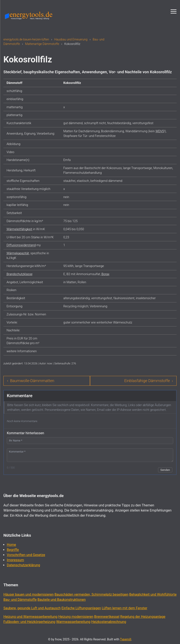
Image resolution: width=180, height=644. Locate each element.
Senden (165, 470)
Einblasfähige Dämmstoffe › (149, 381)
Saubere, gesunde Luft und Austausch (32, 608)
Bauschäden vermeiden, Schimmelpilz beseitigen (92, 594)
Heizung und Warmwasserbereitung (30, 617)
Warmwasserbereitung (73, 622)
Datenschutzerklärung (23, 565)
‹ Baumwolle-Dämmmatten (31, 381)
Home (11, 545)
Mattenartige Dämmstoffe (42, 44)
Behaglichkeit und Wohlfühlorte (153, 594)
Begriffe (13, 550)
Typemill (126, 639)
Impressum (15, 560)
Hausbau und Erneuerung (71, 39)
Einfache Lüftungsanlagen (81, 608)
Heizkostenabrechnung (109, 622)
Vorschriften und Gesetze (26, 555)
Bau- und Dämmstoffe (20, 600)
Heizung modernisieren (76, 617)
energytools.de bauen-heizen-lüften (26, 39)
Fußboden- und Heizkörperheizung (29, 622)
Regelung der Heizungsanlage (143, 617)
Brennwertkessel (107, 617)
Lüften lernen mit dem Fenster (124, 608)
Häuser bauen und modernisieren (29, 594)
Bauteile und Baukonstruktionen (62, 600)
